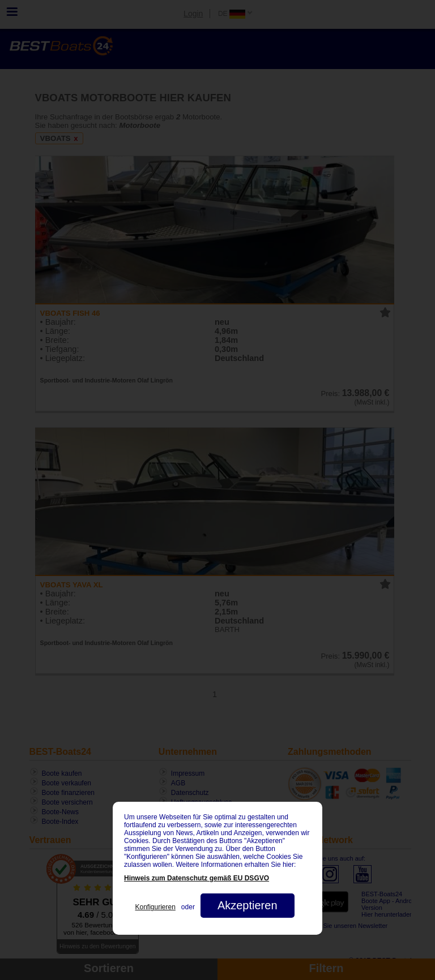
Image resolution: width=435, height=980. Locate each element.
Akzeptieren (248, 905)
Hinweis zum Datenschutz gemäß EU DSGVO (197, 878)
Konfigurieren (155, 907)
